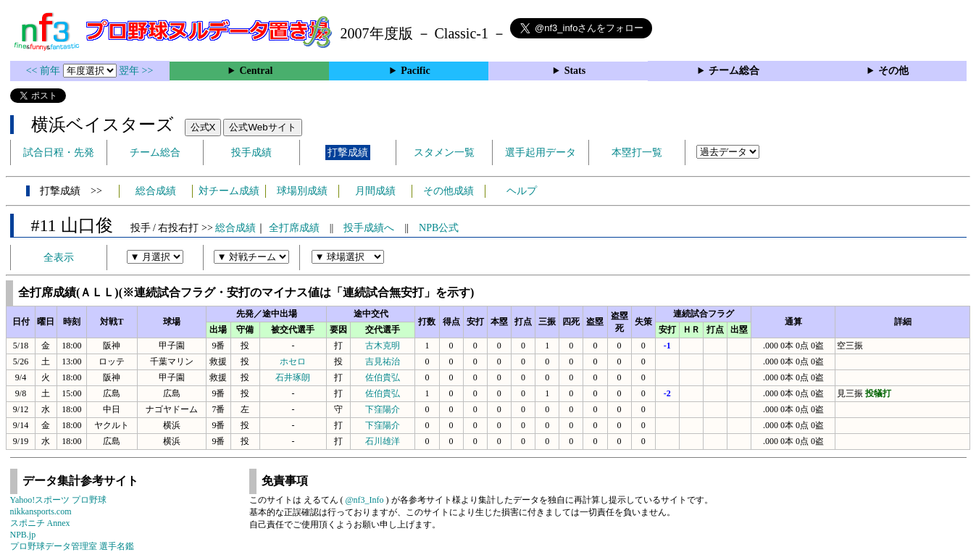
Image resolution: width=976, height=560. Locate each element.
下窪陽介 (383, 409)
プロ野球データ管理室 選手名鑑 (72, 546)
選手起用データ (541, 152)
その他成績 (449, 191)
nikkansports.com (41, 511)
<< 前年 (45, 71)
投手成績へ (369, 228)
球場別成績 (302, 191)
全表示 (59, 258)
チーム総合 (734, 71)
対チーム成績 (229, 191)
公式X (203, 127)
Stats (575, 71)
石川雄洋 (383, 441)
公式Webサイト (262, 127)
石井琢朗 (293, 377)
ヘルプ (522, 191)
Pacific (415, 71)
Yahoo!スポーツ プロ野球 (59, 500)
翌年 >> (136, 71)
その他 (893, 71)
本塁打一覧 (637, 152)
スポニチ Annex (40, 523)
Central (256, 71)
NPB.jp (23, 535)
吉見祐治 (383, 362)
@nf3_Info (365, 500)
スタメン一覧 (444, 152)
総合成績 (156, 191)
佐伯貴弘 (383, 377)
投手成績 (251, 152)
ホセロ (293, 362)
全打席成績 (294, 228)
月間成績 (375, 191)
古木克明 (383, 346)
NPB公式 (439, 228)
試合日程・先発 (59, 152)
